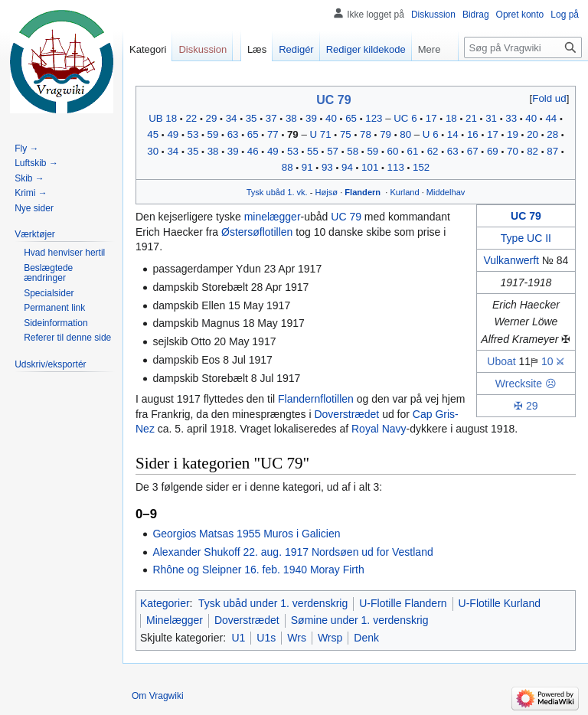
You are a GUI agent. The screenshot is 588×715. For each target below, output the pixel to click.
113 (396, 167)
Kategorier (165, 603)
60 (392, 151)
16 (473, 134)
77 (273, 134)
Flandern (363, 192)
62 (433, 151)
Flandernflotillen (316, 399)
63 (233, 134)
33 (511, 118)
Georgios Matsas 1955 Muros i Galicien (246, 534)
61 (413, 151)
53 (193, 134)
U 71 (321, 134)
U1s (266, 638)
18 (451, 118)
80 (405, 134)
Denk (366, 638)
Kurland (404, 192)
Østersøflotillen (257, 232)
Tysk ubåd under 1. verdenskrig (273, 603)
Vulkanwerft (511, 260)
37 (271, 118)
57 (333, 151)
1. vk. (297, 192)
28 (552, 134)
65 (351, 118)
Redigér (296, 49)
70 (513, 151)
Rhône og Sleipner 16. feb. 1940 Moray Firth (258, 570)
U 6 (431, 134)
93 (327, 167)
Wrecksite (519, 384)
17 (431, 118)
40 (331, 118)
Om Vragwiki (158, 696)
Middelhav (446, 192)
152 (421, 167)
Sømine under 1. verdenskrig (360, 620)
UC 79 (333, 100)
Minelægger (175, 620)
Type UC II (526, 238)
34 (232, 118)
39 (311, 118)
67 (473, 151)
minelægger (273, 217)
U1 (238, 638)
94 (347, 167)
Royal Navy (379, 429)
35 (252, 118)
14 (453, 134)
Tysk (255, 192)
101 (370, 167)
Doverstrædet (346, 414)
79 (293, 134)
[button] (549, 98)
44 (551, 118)
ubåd (275, 192)
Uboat (501, 361)
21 (471, 118)
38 (291, 118)
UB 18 (163, 118)
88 (287, 167)
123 (374, 118)
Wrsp (330, 638)
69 (493, 151)
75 (346, 134)
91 (307, 167)
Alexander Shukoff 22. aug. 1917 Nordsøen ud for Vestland (292, 552)
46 (253, 151)
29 (212, 118)
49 (173, 134)
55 (313, 151)
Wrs (297, 638)
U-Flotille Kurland (500, 603)
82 (532, 151)
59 (213, 134)
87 (552, 151)
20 (532, 134)
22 (191, 118)
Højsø (327, 192)
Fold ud (549, 98)
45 (153, 134)
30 (153, 151)
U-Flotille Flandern (403, 603)
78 (366, 134)
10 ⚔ (553, 361)
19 (513, 134)
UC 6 (405, 118)
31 (491, 118)
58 (353, 151)
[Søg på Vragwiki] (523, 47)
